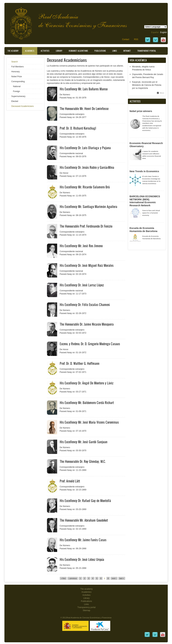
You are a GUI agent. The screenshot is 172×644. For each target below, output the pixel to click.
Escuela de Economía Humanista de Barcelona (144, 230)
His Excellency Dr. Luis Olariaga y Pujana (85, 148)
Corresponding (18, 81)
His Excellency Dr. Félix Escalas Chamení (85, 305)
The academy (87, 589)
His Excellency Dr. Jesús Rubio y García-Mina (87, 167)
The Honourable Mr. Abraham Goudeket (84, 520)
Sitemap (86, 610)
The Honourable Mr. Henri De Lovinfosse (84, 109)
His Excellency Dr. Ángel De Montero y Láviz (87, 383)
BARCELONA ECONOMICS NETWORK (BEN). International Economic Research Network (145, 201)
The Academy (13, 51)
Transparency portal (147, 51)
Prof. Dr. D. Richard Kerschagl (78, 128)
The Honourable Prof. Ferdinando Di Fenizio (86, 226)
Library (59, 51)
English (163, 32)
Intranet (127, 51)
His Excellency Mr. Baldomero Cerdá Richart (87, 403)
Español (155, 32)
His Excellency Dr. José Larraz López (82, 285)
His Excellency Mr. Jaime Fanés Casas (83, 540)
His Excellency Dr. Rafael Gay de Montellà (85, 501)
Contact (126, 39)
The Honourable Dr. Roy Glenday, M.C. (83, 461)
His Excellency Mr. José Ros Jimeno (81, 246)
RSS (136, 39)
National (17, 86)
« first (63, 578)
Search (15, 62)
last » (122, 578)
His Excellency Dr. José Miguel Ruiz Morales (87, 265)
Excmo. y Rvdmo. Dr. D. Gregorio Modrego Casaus (90, 344)
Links (115, 51)
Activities (45, 51)
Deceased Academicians (23, 106)
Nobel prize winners (141, 111)
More (162, 93)
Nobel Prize (17, 77)
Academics (30, 51)
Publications (100, 51)
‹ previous (73, 578)
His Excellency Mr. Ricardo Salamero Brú (85, 187)
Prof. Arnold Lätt (70, 481)
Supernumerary (18, 96)
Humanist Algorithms (78, 51)
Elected (15, 101)
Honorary (16, 72)
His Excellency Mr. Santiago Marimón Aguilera (88, 207)
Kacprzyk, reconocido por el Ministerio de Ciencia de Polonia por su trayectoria (147, 85)
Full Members (18, 67)
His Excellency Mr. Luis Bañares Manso (84, 89)
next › (114, 578)
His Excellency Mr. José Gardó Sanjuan (84, 442)
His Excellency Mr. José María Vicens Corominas (89, 422)
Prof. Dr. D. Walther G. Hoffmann (80, 363)
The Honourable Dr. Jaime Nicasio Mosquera (87, 324)
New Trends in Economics (144, 171)
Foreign (17, 91)
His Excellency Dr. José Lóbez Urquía (82, 559)
